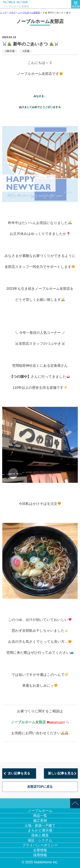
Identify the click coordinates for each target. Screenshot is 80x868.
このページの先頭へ (75, 803)
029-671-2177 (57, 722)
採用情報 (40, 855)
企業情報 (40, 850)
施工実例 (40, 821)
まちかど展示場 (40, 830)
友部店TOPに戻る (40, 787)
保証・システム (40, 840)
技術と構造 (40, 835)
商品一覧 (40, 816)
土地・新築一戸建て (40, 825)
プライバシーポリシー (40, 845)
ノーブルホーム (40, 811)
